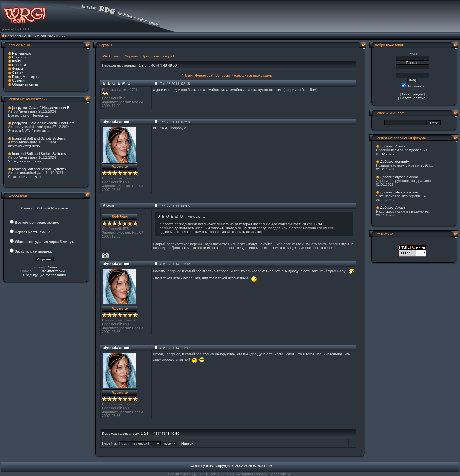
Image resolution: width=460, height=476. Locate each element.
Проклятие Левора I (158, 56)
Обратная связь (25, 84)
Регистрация (412, 94)
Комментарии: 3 (56, 271)
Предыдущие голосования (45, 275)
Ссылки (18, 80)
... (46, 115)
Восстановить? (413, 98)
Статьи (18, 72)
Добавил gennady (395, 162)
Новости (19, 65)
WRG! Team (111, 56)
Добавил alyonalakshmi (399, 177)
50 (175, 65)
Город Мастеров (25, 77)
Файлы (18, 61)
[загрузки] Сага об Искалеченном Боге (43, 108)
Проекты (19, 57)
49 (170, 65)
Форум (17, 69)
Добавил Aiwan (392, 146)
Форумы (131, 56)
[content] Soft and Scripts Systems (39, 138)
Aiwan (52, 267)
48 (165, 65)
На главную (22, 53)
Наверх (187, 443)
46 (153, 65)
